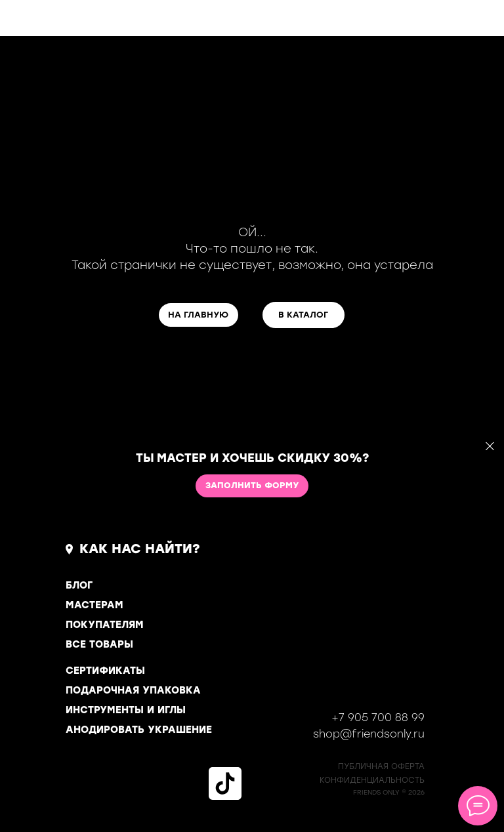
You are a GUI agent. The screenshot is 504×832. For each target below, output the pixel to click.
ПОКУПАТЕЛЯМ (105, 625)
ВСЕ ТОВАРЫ (99, 644)
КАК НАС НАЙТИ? (140, 549)
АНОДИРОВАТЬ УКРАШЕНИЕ (139, 730)
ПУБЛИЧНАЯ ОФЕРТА (381, 766)
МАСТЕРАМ (94, 605)
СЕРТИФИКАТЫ (105, 671)
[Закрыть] (490, 447)
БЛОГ (79, 585)
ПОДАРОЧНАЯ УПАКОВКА (133, 690)
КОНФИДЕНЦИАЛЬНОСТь (372, 780)
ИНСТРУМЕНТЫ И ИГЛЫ (126, 710)
